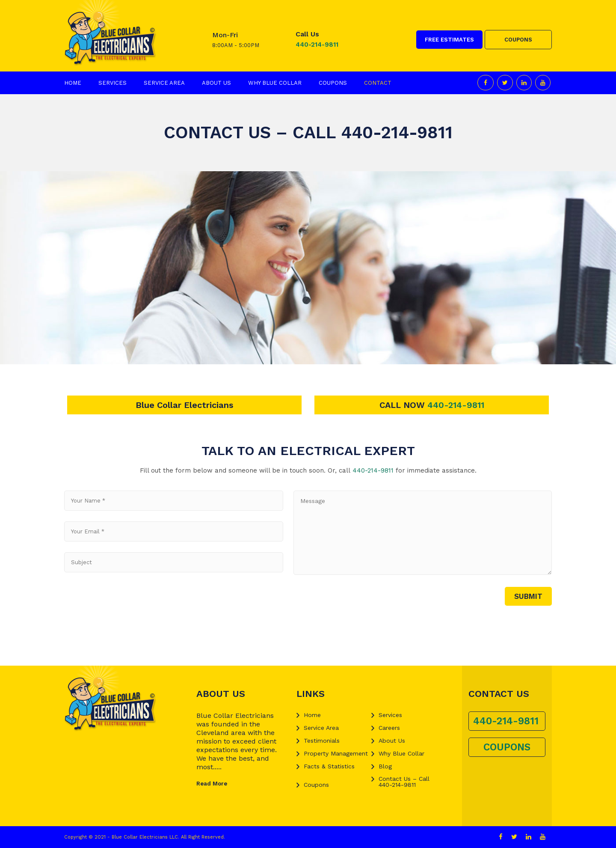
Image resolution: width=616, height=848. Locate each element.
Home (73, 83)
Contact (378, 83)
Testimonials (322, 741)
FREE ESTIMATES (449, 40)
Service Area (164, 83)
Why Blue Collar (275, 83)
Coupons (333, 83)
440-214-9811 (317, 45)
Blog (385, 766)
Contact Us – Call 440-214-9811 (404, 782)
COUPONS (518, 40)
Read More (212, 784)
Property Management (336, 753)
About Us (216, 83)
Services (113, 83)
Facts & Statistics (329, 766)
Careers (389, 728)
